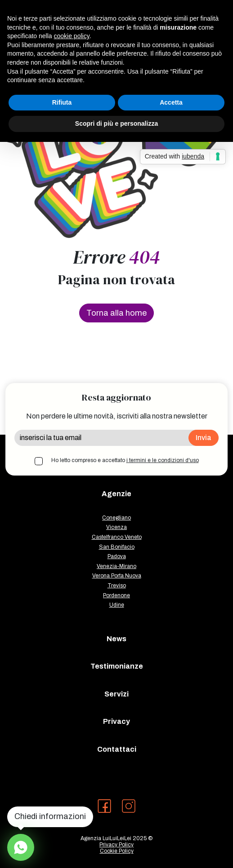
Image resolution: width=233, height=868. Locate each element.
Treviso (117, 586)
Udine (117, 605)
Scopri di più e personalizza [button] (116, 123)
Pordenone (116, 595)
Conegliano (116, 518)
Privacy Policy (116, 845)
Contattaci (117, 749)
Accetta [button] (171, 102)
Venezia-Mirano (116, 566)
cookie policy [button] (72, 36)
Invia (204, 438)
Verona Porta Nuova (117, 576)
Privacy (116, 721)
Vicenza (116, 527)
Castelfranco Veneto (117, 537)
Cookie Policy (117, 851)
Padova (117, 556)
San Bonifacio (117, 547)
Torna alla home (116, 313)
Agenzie (116, 494)
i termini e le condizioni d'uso (163, 460)
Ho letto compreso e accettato (125, 460)
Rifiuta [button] (62, 102)
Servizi (116, 694)
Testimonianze (117, 666)
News (116, 639)
